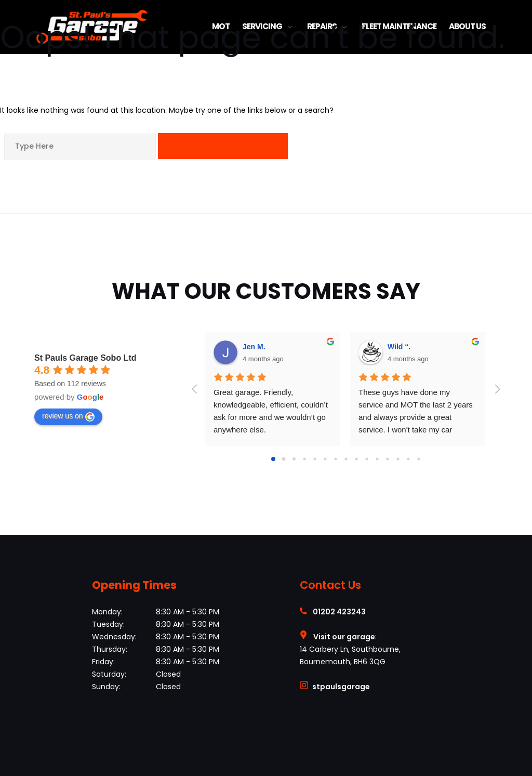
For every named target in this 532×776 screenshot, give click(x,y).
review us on (68, 416)
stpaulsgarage (341, 687)
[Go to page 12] (398, 459)
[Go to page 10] (377, 459)
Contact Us (330, 585)
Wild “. (399, 347)
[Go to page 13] (408, 459)
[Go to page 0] (273, 459)
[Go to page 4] (315, 459)
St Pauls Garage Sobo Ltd (85, 358)
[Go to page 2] (294, 459)
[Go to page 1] (284, 459)
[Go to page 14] (418, 459)
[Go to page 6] (335, 459)
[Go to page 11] (387, 459)
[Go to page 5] (325, 459)
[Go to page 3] (304, 459)
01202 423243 (339, 612)
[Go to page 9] (367, 459)
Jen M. (254, 347)
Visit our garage (344, 637)
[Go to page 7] (346, 459)
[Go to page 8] (356, 459)
